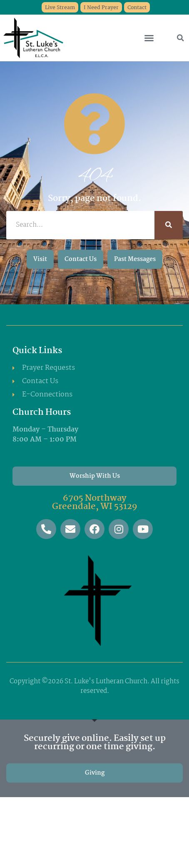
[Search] (169, 225)
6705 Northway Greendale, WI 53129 (95, 502)
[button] (149, 38)
